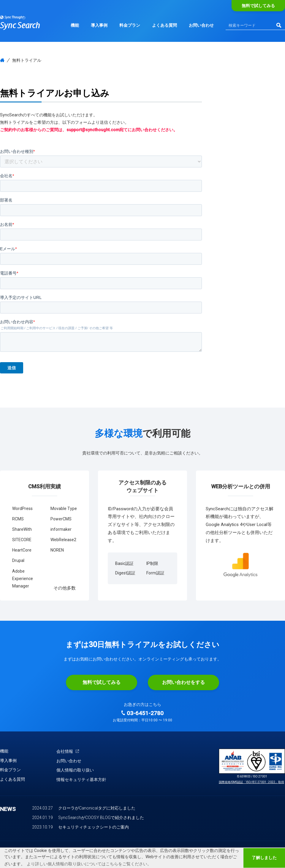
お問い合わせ (201, 25)
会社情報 (68, 751)
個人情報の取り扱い (75, 770)
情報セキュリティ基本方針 (81, 780)
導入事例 (99, 25)
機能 (75, 25)
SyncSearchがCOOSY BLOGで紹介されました (101, 818)
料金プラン (130, 25)
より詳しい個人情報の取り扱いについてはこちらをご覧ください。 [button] (89, 864)
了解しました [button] (264, 858)
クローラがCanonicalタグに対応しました (97, 808)
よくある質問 (164, 25)
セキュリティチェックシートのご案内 (94, 827)
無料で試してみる (258, 6)
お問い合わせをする (183, 682)
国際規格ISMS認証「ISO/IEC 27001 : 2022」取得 (251, 782)
